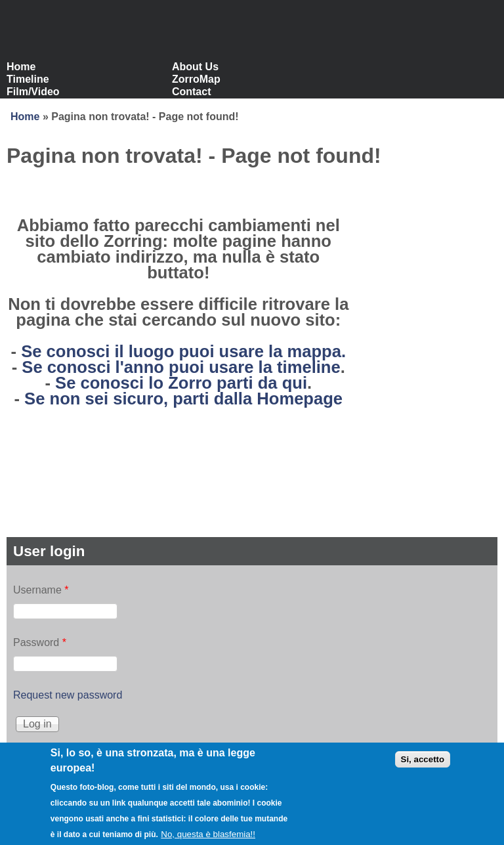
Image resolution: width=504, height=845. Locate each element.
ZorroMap (196, 79)
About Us (195, 67)
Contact (192, 92)
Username (41, 590)
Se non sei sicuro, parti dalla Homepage (183, 399)
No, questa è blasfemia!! (208, 839)
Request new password (68, 695)
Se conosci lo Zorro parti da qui (181, 383)
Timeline (28, 79)
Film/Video (33, 92)
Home (21, 67)
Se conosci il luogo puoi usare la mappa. (183, 351)
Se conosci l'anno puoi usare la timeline (181, 367)
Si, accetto (423, 765)
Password (40, 642)
